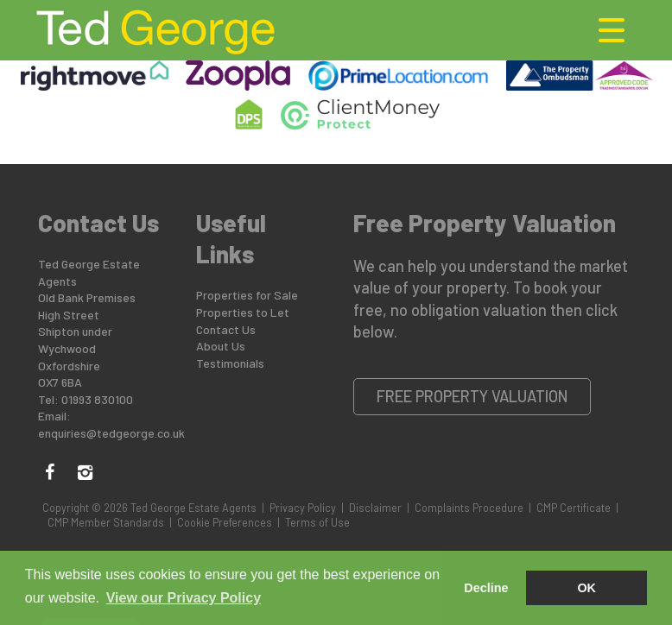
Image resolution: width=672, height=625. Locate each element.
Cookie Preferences (225, 522)
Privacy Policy (303, 508)
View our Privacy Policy (184, 598)
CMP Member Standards (106, 522)
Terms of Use (317, 522)
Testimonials (230, 363)
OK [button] (586, 588)
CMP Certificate (574, 508)
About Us (221, 346)
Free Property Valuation (472, 396)
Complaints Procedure (469, 508)
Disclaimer (375, 508)
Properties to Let (243, 312)
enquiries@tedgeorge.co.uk (111, 433)
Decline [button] (486, 588)
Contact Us (226, 329)
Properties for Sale (247, 295)
